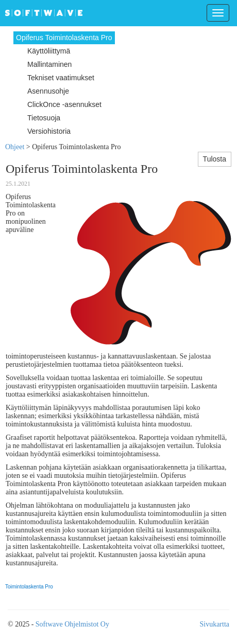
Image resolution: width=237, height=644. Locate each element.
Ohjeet (15, 147)
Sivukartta (214, 624)
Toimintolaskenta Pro (29, 587)
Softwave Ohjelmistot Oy (72, 624)
